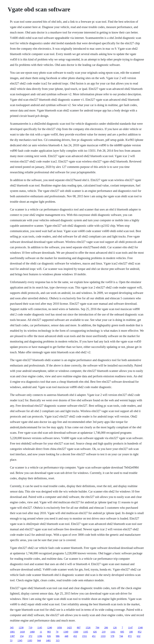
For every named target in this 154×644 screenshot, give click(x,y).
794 (97, 628)
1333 (103, 636)
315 (58, 640)
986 (58, 636)
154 (22, 636)
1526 (88, 628)
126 (115, 628)
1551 (85, 636)
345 (12, 628)
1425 (69, 628)
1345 (20, 640)
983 (49, 632)
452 (75, 636)
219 (104, 632)
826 (49, 636)
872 (130, 636)
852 (140, 632)
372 (30, 636)
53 (11, 640)
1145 (40, 628)
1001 (12, 632)
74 (57, 632)
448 (66, 636)
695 (122, 632)
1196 (40, 636)
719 (30, 628)
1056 (60, 628)
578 (112, 636)
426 (95, 632)
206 (106, 628)
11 (41, 632)
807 (79, 628)
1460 (32, 632)
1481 (48, 640)
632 (139, 636)
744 (121, 636)
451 (94, 636)
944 (39, 640)
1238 (21, 628)
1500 (76, 632)
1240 (50, 628)
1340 (140, 628)
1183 (30, 640)
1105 (86, 632)
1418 (22, 632)
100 (131, 632)
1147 (130, 628)
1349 (66, 632)
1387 (12, 636)
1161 (113, 632)
